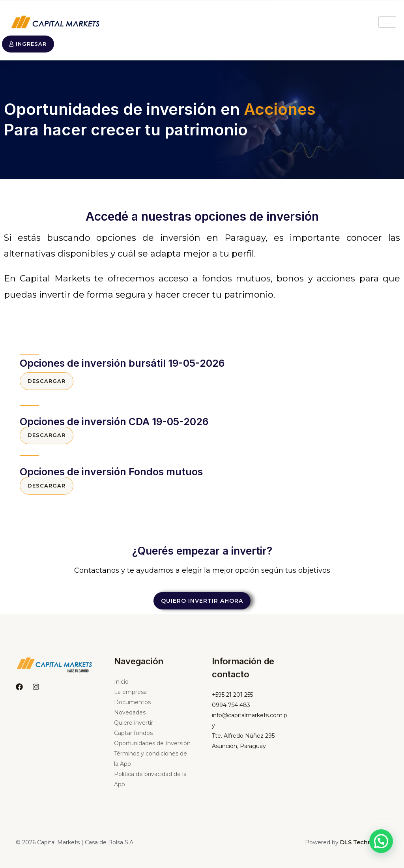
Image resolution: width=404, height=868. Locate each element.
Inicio (121, 686)
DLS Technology (364, 847)
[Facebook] (19, 691)
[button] (381, 841)
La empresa (130, 697)
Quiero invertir (134, 727)
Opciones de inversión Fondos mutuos (111, 474)
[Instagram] (36, 691)
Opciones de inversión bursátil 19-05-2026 (122, 364)
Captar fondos (133, 738)
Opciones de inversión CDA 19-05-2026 (114, 423)
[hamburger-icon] (387, 22)
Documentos (132, 707)
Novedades (130, 717)
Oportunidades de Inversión (152, 748)
